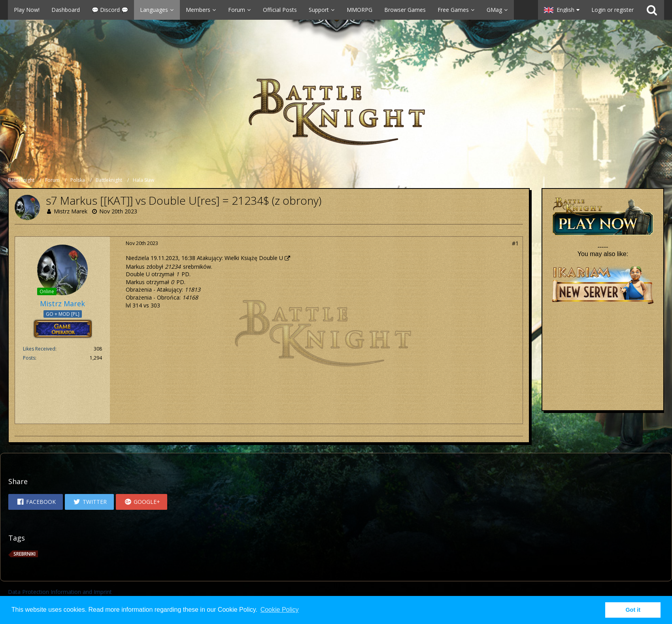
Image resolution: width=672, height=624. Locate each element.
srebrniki (25, 554)
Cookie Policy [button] (280, 610)
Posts (29, 358)
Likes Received (39, 349)
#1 (515, 243)
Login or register (613, 10)
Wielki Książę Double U (254, 258)
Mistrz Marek (71, 211)
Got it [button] (633, 610)
